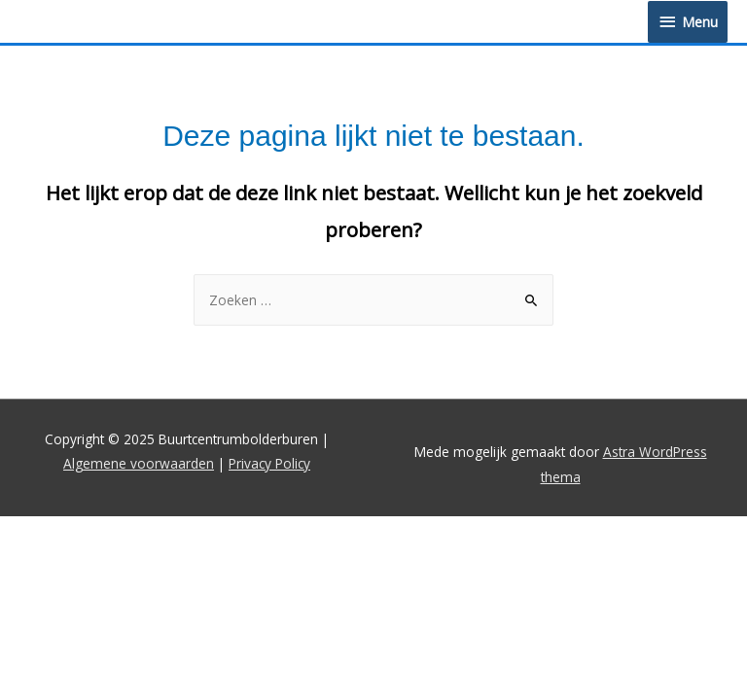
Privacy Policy (269, 463)
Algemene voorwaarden (139, 463)
